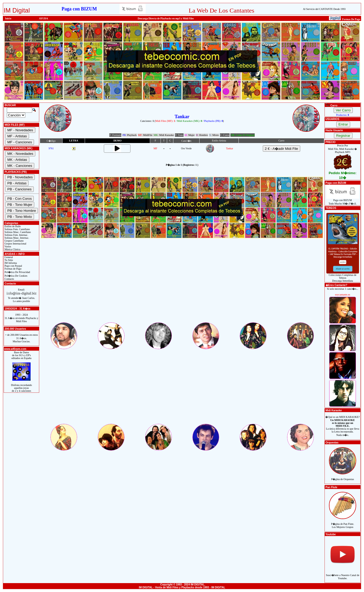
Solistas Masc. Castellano (17, 232)
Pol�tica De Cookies (16, 276)
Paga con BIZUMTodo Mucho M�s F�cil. (343, 201)
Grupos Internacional (15, 244)
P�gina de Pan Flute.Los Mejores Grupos (343, 523)
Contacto (9, 279)
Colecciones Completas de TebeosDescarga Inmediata (343, 277)
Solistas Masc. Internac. (16, 238)
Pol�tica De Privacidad (17, 272)
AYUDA (44, 18)
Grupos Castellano (14, 241)
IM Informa (10, 263)
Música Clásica (12, 249)
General (8, 257)
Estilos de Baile (12, 226)
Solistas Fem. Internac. (16, 235)
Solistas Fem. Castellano (17, 229)
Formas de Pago (13, 269)
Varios (7, 246)
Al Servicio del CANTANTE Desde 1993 (324, 9)
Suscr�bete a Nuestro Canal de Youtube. (343, 574)
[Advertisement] (182, 285)
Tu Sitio (8, 260)
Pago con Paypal (13, 266)
